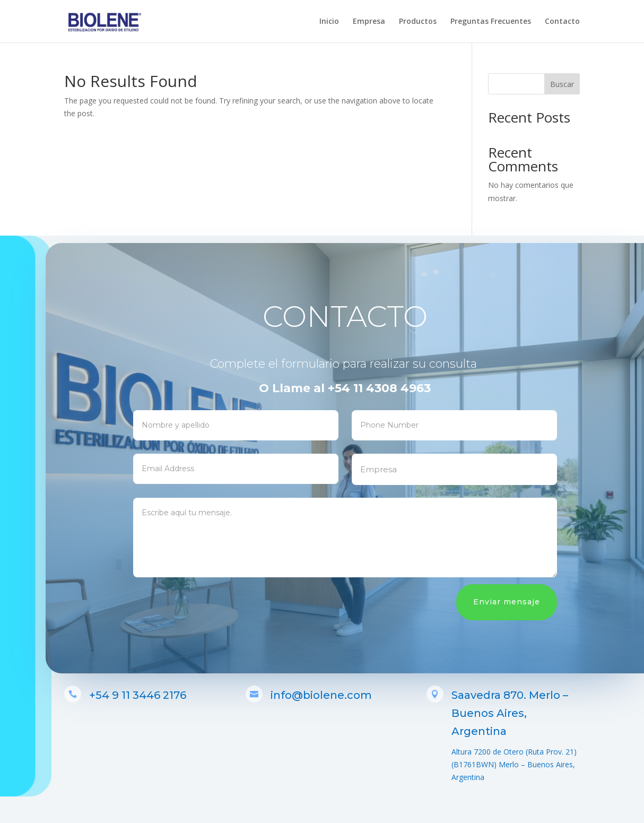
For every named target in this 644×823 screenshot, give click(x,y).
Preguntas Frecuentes (491, 22)
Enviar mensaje (520, 602)
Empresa (369, 22)
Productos (418, 22)
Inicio (329, 22)
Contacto (562, 22)
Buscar (562, 84)
